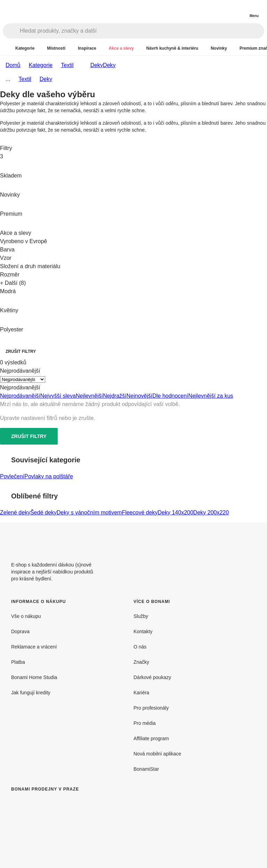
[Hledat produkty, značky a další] (142, 31)
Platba (18, 662)
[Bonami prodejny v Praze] (68, 833)
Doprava (20, 631)
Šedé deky (43, 512)
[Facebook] (234, 539)
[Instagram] (250, 539)
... (8, 79)
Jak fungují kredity (31, 693)
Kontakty (143, 631)
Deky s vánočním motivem (89, 512)
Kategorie (41, 65)
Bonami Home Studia (34, 677)
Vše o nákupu (26, 616)
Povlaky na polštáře (49, 476)
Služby (141, 616)
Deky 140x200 (176, 512)
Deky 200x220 (211, 512)
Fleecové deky (140, 512)
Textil (67, 65)
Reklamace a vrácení (34, 647)
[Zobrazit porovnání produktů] (226, 10)
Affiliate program (151, 738)
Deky (109, 65)
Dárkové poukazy (152, 677)
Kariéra (141, 693)
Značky (141, 662)
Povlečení (12, 476)
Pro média (145, 723)
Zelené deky (15, 512)
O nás (140, 647)
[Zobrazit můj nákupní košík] (240, 10)
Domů (13, 65)
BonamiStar (146, 769)
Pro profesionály (151, 708)
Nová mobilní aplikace (157, 754)
